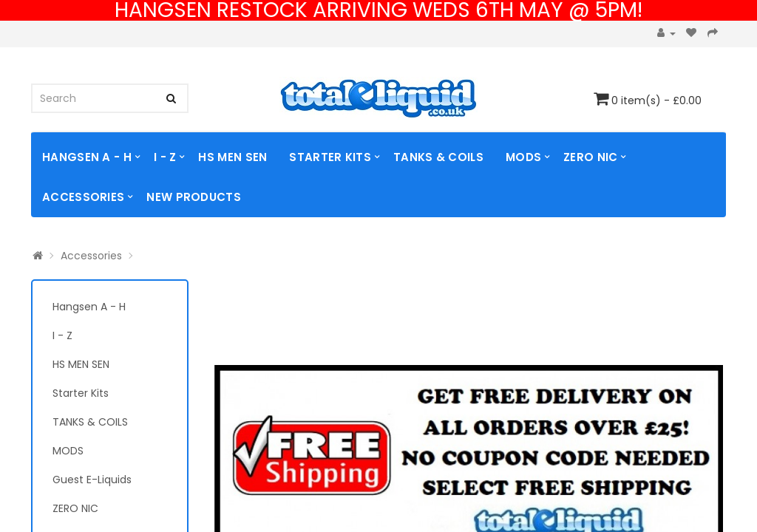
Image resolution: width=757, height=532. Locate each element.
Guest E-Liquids (92, 480)
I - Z (165, 157)
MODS (523, 157)
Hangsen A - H (87, 157)
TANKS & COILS (438, 157)
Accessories (83, 197)
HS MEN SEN (232, 157)
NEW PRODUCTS (194, 197)
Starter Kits (330, 157)
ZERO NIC (590, 157)
